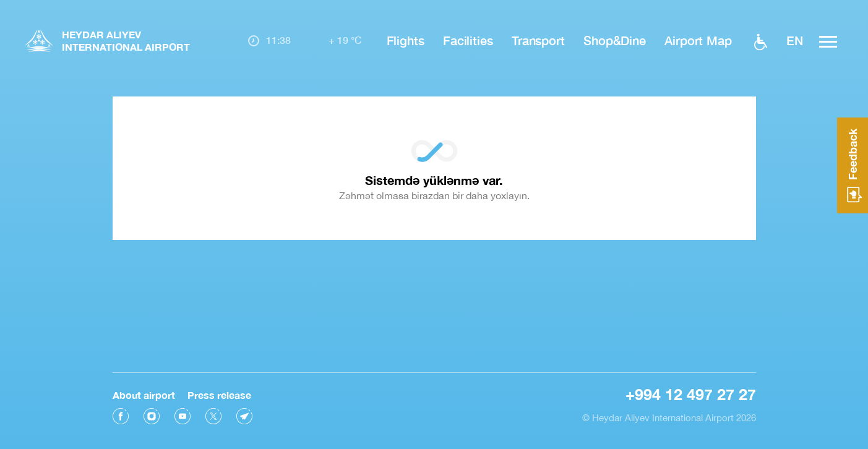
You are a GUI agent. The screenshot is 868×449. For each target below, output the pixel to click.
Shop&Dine (615, 40)
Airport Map (698, 40)
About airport (144, 394)
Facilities (468, 40)
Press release (219, 394)
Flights (406, 40)
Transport (538, 40)
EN (795, 40)
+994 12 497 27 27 (691, 394)
